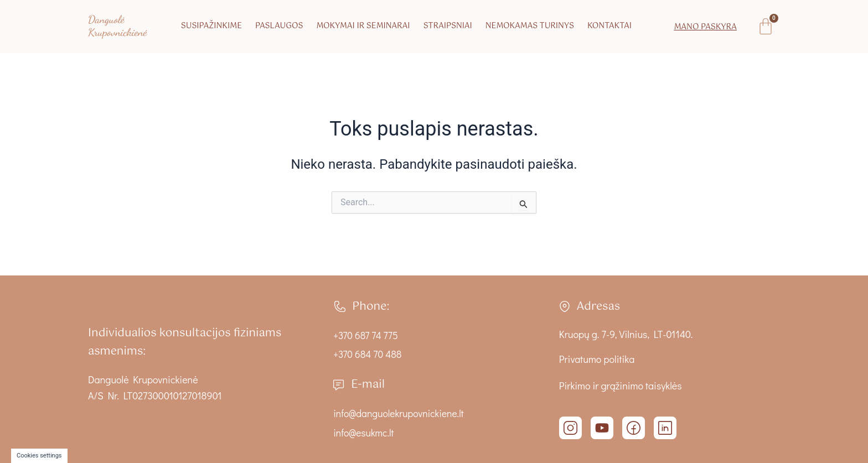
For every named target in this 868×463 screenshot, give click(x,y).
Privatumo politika (597, 359)
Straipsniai (448, 26)
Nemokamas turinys (530, 26)
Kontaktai (609, 26)
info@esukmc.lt (364, 433)
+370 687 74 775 (366, 335)
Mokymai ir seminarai (363, 26)
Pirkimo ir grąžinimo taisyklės (621, 386)
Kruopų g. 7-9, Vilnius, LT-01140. (626, 334)
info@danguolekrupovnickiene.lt (400, 413)
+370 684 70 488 (368, 354)
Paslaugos (279, 26)
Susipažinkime (211, 26)
